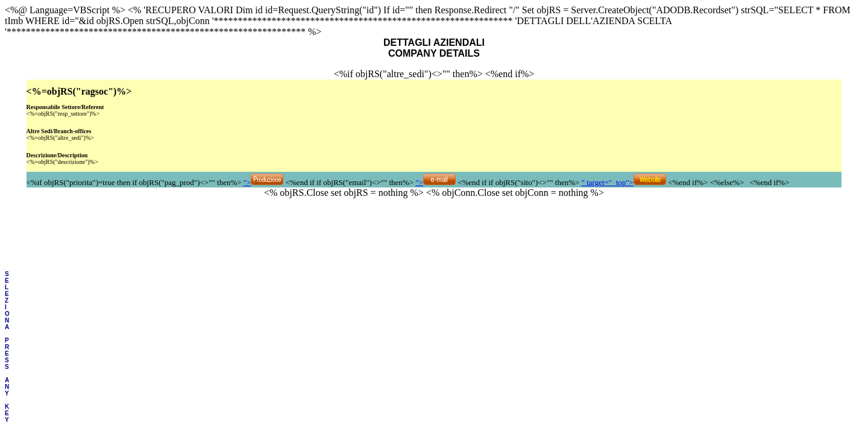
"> (264, 182)
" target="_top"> (624, 182)
